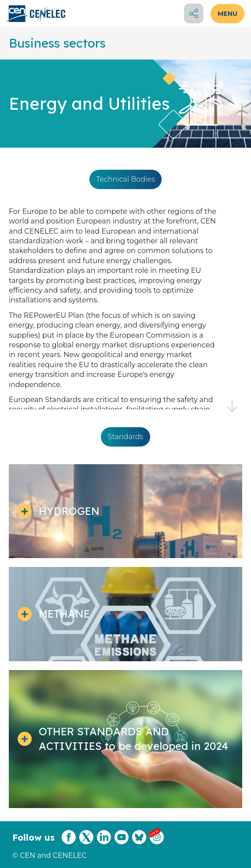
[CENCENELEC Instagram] (157, 843)
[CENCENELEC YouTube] (122, 843)
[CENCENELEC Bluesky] (139, 843)
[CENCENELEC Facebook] (69, 843)
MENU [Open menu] (227, 14)
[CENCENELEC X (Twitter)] (86, 843)
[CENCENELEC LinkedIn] (104, 843)
